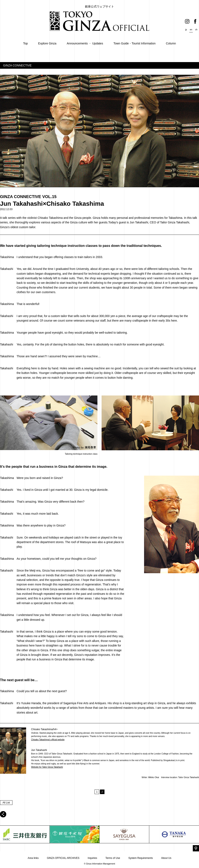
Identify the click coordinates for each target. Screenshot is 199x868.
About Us (166, 858)
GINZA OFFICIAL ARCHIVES (63, 858)
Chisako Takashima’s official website (48, 740)
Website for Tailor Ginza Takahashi (47, 767)
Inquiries (92, 858)
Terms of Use (113, 858)
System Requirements (141, 858)
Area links (33, 858)
